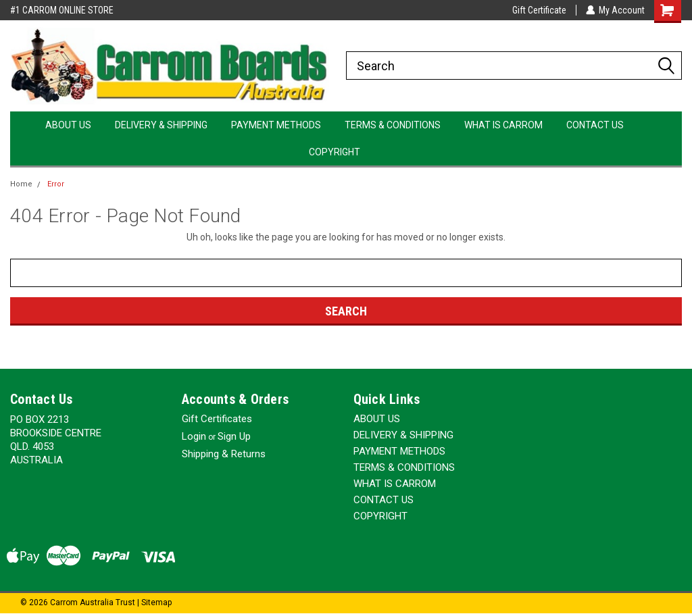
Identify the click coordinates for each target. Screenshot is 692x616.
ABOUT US (68, 125)
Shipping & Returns (224, 454)
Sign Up (234, 436)
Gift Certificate (539, 10)
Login (194, 436)
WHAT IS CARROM (503, 125)
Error (56, 184)
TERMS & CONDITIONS (393, 125)
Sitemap (156, 602)
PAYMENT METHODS (276, 125)
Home (21, 184)
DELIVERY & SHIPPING (161, 125)
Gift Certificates (217, 419)
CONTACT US (595, 125)
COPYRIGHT (335, 152)
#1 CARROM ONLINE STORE (62, 10)
